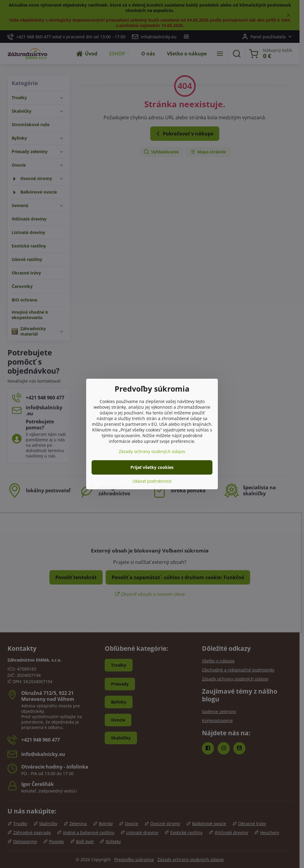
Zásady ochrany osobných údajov (152, 451)
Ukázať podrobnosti (152, 481)
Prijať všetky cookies (152, 467)
